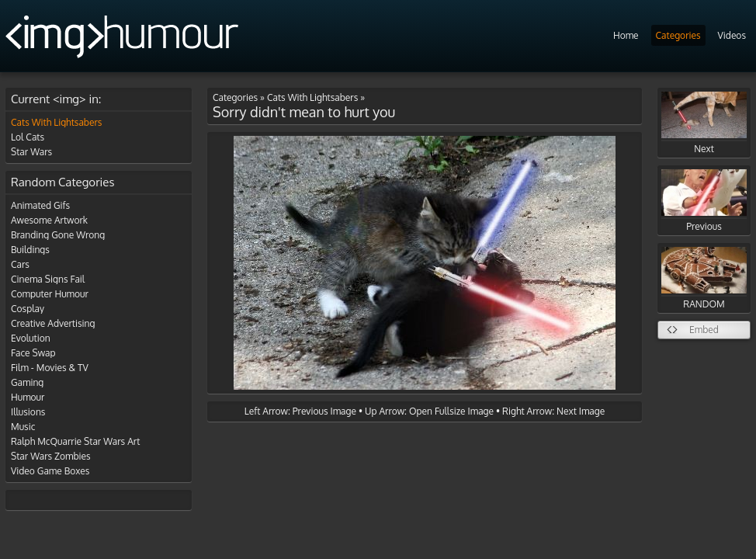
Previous (704, 201)
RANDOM (704, 278)
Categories (678, 35)
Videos (732, 35)
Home (626, 35)
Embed (704, 330)
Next (704, 123)
